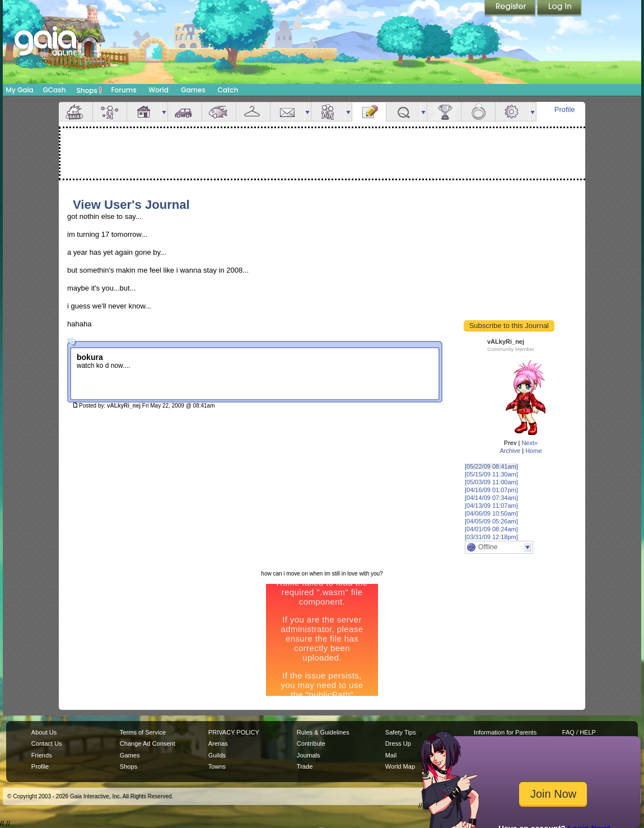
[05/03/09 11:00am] (491, 482)
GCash (55, 90)
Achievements (444, 112)
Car (185, 112)
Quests (403, 112)
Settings (512, 112)
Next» (529, 443)
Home (533, 451)
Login (559, 8)
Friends (328, 112)
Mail (287, 112)
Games (193, 90)
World (158, 90)
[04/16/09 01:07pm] (491, 490)
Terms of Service (143, 732)
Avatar (110, 112)
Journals (309, 755)
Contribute (311, 743)
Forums (123, 90)
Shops (89, 90)
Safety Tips (401, 732)
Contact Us (47, 743)
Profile (565, 109)
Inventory (253, 112)
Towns (217, 766)
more (164, 112)
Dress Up (398, 743)
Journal (369, 112)
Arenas (218, 743)
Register (511, 8)
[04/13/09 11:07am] (491, 506)
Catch (228, 90)
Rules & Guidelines (323, 732)
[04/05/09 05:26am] (491, 521)
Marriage (478, 112)
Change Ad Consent (148, 743)
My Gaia (19, 90)
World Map (400, 766)
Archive (510, 451)
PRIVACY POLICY (234, 732)
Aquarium (219, 112)
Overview (76, 112)
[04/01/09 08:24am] (491, 529)
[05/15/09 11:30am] (491, 474)
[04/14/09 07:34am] (491, 498)
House (144, 112)
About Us (44, 732)
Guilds (217, 755)
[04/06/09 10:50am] (491, 513)
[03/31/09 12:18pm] (491, 537)
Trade (305, 766)
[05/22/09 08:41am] (491, 466)
